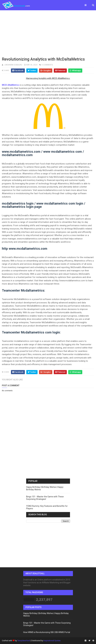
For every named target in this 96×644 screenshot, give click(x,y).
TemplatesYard (24, 641)
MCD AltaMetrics (11, 85)
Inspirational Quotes (52, 641)
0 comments (47, 65)
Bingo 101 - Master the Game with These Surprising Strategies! (45, 498)
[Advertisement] (48, 33)
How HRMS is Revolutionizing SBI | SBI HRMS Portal (47, 632)
